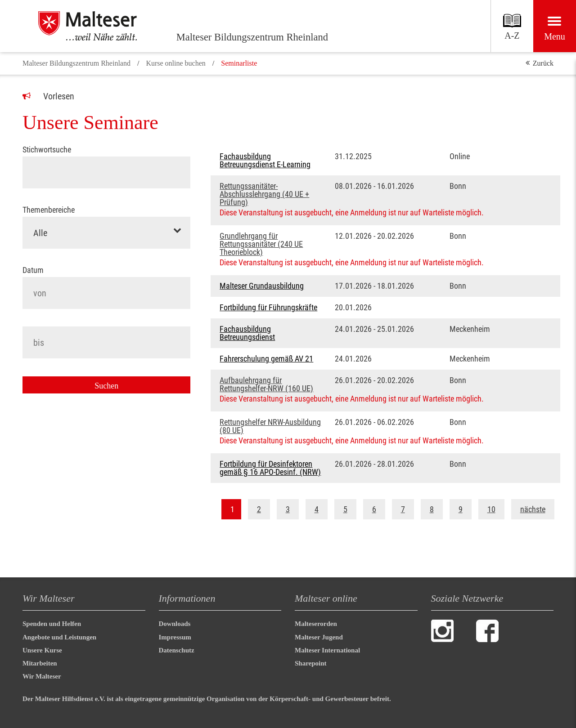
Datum (33, 269)
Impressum (175, 637)
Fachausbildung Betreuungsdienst (247, 333)
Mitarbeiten (40, 663)
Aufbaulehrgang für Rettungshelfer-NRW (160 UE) (266, 384)
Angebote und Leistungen (59, 637)
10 (491, 509)
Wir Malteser (42, 676)
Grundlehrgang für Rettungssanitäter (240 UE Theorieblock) (261, 244)
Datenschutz (177, 650)
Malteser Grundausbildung (262, 286)
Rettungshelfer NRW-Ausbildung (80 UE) (270, 426)
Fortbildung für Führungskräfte (268, 308)
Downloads (175, 624)
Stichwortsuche (47, 150)
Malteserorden (316, 624)
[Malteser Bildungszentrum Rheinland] (99, 26)
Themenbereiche (49, 210)
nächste (533, 509)
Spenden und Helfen (52, 624)
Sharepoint (311, 663)
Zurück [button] (543, 63)
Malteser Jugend (319, 637)
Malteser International (327, 650)
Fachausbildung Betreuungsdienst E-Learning (265, 161)
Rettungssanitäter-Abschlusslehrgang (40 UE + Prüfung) (264, 194)
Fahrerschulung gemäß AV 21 (266, 359)
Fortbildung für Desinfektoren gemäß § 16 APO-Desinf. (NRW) (270, 468)
